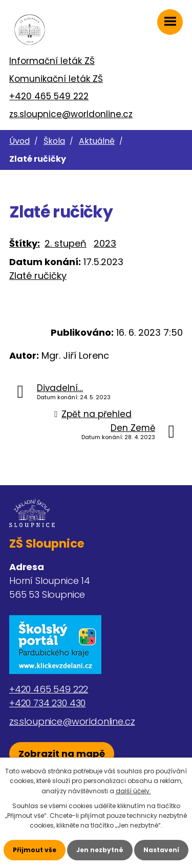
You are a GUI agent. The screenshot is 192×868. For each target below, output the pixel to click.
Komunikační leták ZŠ (56, 79)
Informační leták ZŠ (52, 61)
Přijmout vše (35, 850)
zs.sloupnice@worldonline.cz (71, 114)
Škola (54, 141)
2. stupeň (66, 243)
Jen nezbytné (100, 850)
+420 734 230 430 (47, 703)
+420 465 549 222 (49, 96)
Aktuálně (97, 141)
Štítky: (25, 243)
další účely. (133, 791)
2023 (105, 243)
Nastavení (161, 850)
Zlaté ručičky (38, 276)
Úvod (19, 141)
